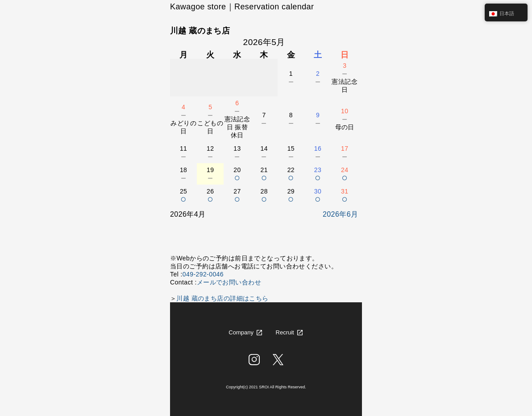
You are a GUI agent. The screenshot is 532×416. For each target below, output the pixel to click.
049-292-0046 (203, 274)
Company (241, 332)
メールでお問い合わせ (229, 282)
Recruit (285, 332)
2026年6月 (340, 214)
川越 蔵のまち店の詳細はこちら (222, 298)
